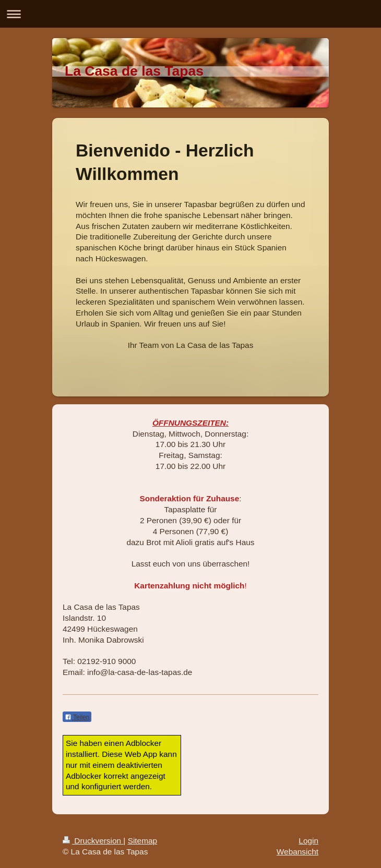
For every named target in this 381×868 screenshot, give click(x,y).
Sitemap (142, 841)
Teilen (77, 717)
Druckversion (93, 841)
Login (308, 841)
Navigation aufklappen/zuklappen (190, 14)
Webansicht (297, 852)
